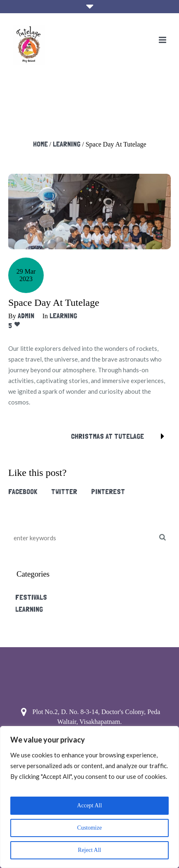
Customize (89, 828)
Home (40, 144)
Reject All (89, 850)
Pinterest (108, 491)
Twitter (64, 491)
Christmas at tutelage (107, 436)
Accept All (89, 805)
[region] (89, 797)
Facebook (23, 491)
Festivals (31, 597)
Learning (67, 144)
